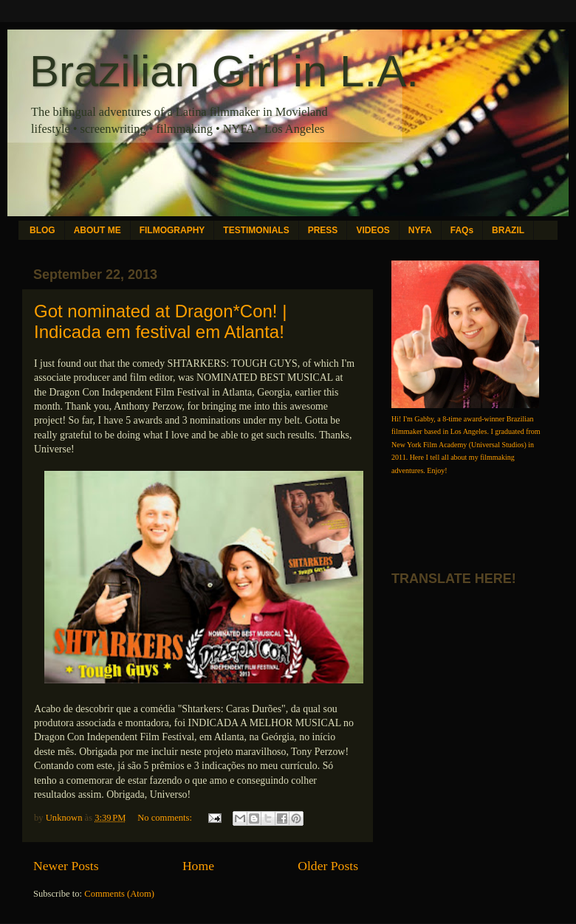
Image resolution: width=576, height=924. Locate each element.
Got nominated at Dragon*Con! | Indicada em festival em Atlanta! (160, 321)
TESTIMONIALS (256, 230)
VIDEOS (373, 230)
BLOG (42, 230)
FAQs (462, 230)
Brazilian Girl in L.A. (224, 71)
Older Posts (328, 866)
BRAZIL (508, 230)
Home (198, 866)
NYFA (420, 230)
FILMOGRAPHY (172, 230)
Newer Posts (66, 866)
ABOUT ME (97, 230)
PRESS (323, 230)
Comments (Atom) (119, 894)
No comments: (166, 818)
